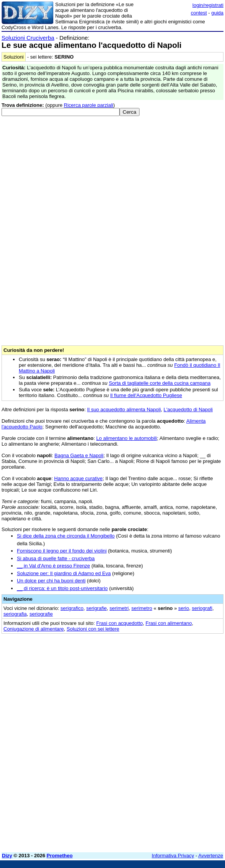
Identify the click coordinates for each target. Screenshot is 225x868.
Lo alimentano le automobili (126, 438)
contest (199, 13)
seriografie (41, 614)
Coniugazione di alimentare (34, 629)
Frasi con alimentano (169, 623)
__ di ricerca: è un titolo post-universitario (62, 588)
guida (217, 13)
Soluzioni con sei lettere (93, 629)
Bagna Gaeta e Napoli (79, 455)
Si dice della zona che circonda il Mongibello (66, 536)
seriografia (15, 614)
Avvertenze (211, 856)
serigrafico (72, 608)
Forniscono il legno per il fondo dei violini (62, 551)
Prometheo (60, 856)
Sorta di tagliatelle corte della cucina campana (160, 383)
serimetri (119, 608)
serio (184, 608)
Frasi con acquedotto (119, 623)
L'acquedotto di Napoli (188, 409)
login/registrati (208, 5)
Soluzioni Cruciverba (28, 38)
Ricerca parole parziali (89, 105)
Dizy (7, 856)
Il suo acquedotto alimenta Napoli (124, 409)
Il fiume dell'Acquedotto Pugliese (146, 395)
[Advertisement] (112, 793)
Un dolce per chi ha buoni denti (51, 581)
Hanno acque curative (78, 478)
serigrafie (96, 608)
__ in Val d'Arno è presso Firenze (53, 566)
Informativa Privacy (173, 856)
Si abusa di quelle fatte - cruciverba (56, 558)
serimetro (142, 608)
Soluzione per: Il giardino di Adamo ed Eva (64, 573)
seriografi (202, 608)
